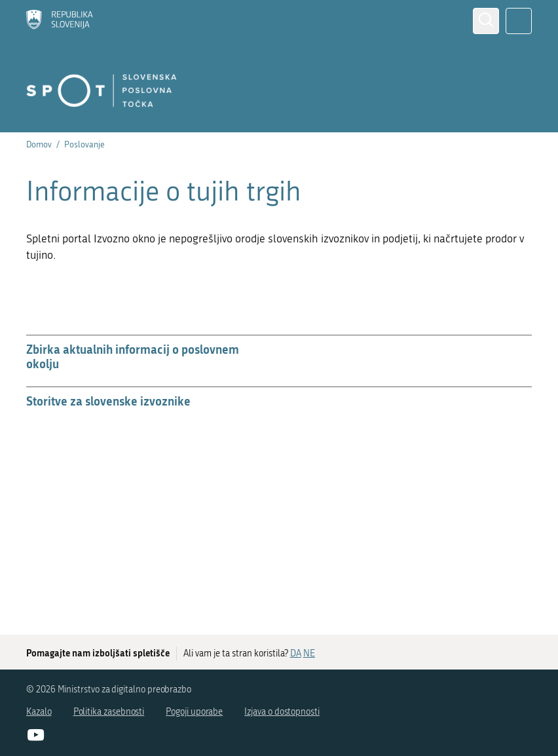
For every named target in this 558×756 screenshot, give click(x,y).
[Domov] (60, 21)
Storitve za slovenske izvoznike (108, 401)
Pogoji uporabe (194, 712)
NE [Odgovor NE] (309, 653)
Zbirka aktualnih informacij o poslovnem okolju (133, 356)
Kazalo (39, 712)
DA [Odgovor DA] (296, 653)
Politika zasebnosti (109, 712)
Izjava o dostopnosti (282, 712)
